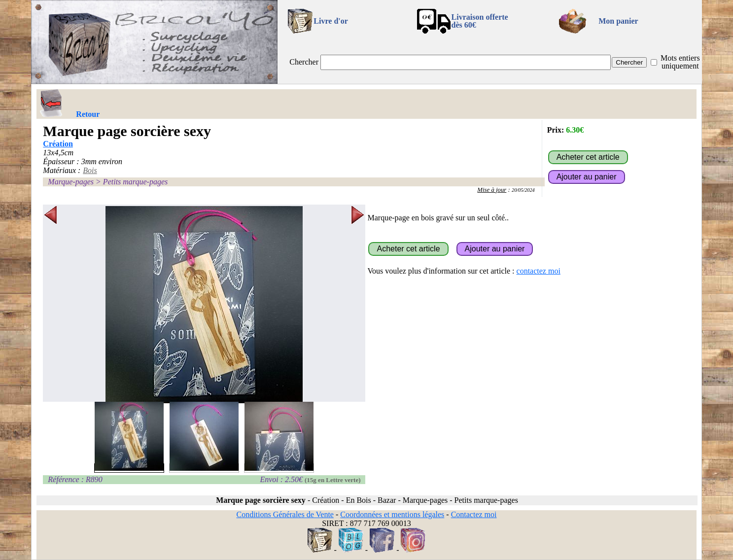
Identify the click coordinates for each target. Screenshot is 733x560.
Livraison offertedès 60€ (480, 21)
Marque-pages (71, 182)
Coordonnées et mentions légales (392, 514)
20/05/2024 (523, 190)
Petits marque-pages (135, 182)
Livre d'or (331, 21)
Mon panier (618, 21)
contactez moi (539, 271)
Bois (90, 170)
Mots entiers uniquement (680, 62)
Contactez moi (474, 514)
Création (58, 144)
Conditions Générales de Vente (285, 514)
